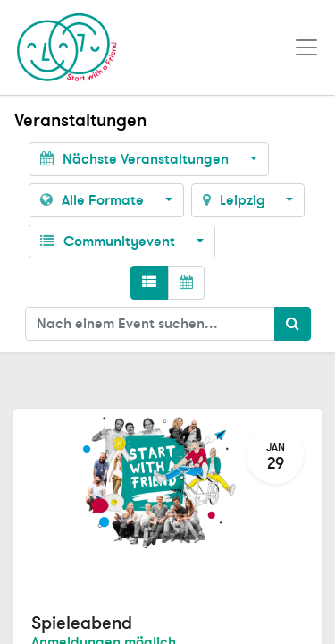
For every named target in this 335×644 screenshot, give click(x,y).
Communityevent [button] (109, 241)
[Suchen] (293, 324)
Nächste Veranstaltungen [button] (136, 159)
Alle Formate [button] (94, 200)
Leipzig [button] (236, 200)
